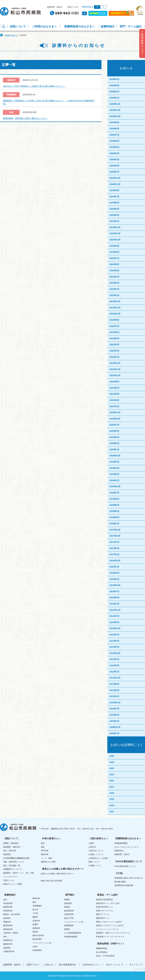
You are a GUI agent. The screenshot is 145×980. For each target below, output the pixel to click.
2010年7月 (114, 709)
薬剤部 (67, 907)
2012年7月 (114, 659)
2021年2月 (114, 400)
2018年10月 (115, 486)
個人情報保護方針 (67, 965)
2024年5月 (114, 209)
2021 (112, 787)
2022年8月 (114, 320)
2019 (112, 799)
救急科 (35, 932)
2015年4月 (114, 598)
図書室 (67, 929)
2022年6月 (114, 332)
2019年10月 (115, 456)
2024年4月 (114, 215)
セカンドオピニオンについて (127, 847)
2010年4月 (114, 715)
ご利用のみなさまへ (44, 26)
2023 (112, 774)
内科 (5, 900)
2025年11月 (115, 110)
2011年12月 (115, 678)
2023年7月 (114, 258)
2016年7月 (114, 567)
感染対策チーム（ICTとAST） (109, 903)
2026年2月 (114, 92)
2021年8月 (114, 382)
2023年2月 (114, 289)
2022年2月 (114, 351)
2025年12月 (115, 104)
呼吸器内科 (8, 911)
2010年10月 (115, 703)
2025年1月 (114, 172)
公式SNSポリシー (91, 965)
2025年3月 (114, 159)
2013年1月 (114, 647)
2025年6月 (114, 141)
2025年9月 (114, 122)
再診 (43, 847)
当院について (18, 26)
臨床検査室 (69, 911)
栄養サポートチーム (104, 911)
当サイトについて (115, 965)
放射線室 (68, 903)
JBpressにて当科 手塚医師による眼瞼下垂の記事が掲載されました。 (34, 86)
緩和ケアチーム (103, 914)
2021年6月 (114, 388)
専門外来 (45, 851)
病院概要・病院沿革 (12, 847)
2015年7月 (114, 591)
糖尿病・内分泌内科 (12, 914)
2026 (112, 756)
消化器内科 (8, 903)
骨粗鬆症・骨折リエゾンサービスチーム (113, 933)
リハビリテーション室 (74, 922)
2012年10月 (115, 653)
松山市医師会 (102, 952)
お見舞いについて (96, 854)
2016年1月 (114, 579)
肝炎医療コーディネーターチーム (110, 937)
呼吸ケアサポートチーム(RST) (109, 922)
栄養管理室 (69, 914)
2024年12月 (115, 178)
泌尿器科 (7, 948)
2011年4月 (114, 690)
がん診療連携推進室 (73, 933)
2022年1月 (114, 357)
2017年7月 (114, 542)
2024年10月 (115, 184)
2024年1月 (114, 221)
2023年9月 (114, 246)
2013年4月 (114, 641)
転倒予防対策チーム (104, 907)
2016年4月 (114, 573)
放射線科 (36, 928)
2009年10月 (115, 727)
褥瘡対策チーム (103, 918)
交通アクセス (73, 7)
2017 (112, 812)
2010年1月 (114, 721)
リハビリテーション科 (42, 943)
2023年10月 (115, 240)
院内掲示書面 (120, 882)
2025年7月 (114, 135)
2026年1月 (114, 98)
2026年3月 (114, 85)
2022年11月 (115, 308)
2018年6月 (114, 499)
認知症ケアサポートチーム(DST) (110, 925)
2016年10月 (115, 561)
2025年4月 (114, 153)
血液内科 (7, 918)
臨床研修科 (37, 939)
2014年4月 (114, 622)
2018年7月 (114, 493)
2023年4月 (114, 277)
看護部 (67, 900)
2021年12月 (115, 363)
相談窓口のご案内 (48, 862)
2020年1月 (114, 450)
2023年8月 (114, 252)
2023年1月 (114, 295)
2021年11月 (115, 369)
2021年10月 (115, 375)
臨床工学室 (69, 918)
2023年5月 (114, 271)
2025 (112, 762)
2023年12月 (115, 227)
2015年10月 (115, 585)
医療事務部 (69, 925)
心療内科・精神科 (11, 933)
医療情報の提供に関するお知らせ (129, 878)
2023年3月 (114, 283)
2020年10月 (115, 419)
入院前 (91, 843)
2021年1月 (114, 406)
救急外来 (45, 854)
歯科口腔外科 (38, 935)
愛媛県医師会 (102, 948)
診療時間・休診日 (55, 7)
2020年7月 (114, 425)
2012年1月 (114, 672)
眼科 (34, 902)
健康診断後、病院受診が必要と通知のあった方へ (25, 118)
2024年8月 (114, 190)
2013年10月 (115, 628)
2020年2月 (114, 443)
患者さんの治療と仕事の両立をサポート (58, 874)
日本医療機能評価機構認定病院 (16, 858)
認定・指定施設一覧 (12, 866)
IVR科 (35, 947)
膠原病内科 (8, 925)
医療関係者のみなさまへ (80, 26)
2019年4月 (114, 468)
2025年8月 (114, 129)
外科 (5, 937)
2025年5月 (114, 147)
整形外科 (36, 898)
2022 (112, 781)
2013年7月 (114, 635)
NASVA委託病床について (125, 866)
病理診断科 (37, 950)
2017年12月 (115, 530)
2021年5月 (114, 394)
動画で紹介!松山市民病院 (52, 881)
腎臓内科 (7, 922)
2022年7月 (114, 326)
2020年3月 (114, 437)
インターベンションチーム (107, 929)
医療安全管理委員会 (104, 900)
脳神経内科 (8, 929)
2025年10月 (115, 116)
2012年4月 (114, 665)
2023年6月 (114, 264)
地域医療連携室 (121, 843)
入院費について (95, 866)
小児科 (35, 913)
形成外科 (36, 921)
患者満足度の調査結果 (124, 885)
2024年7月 (114, 197)
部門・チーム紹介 (131, 26)
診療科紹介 (108, 26)
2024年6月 (114, 203)
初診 (43, 843)
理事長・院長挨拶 (11, 843)
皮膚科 (35, 924)
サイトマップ (136, 965)
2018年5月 (114, 505)
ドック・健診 (47, 858)
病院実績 (7, 854)
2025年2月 (114, 166)
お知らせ (49, 965)
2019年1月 (114, 480)
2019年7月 (114, 462)
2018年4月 (114, 511)
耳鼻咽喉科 (37, 906)
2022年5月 (114, 338)
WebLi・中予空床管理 (105, 956)
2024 (112, 768)
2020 (112, 793)
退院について (94, 862)
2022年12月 (115, 301)
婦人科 (35, 910)
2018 (112, 805)
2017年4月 (114, 548)
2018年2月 (114, 517)
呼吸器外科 (8, 940)
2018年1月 (114, 524)
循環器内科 (8, 907)
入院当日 (92, 847)
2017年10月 (115, 536)
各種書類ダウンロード (13, 869)
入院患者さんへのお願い (99, 858)
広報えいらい (9, 880)
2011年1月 (114, 696)
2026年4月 (114, 79)
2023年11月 (115, 233)
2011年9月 (114, 684)
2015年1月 (114, 604)
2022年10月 (115, 314)
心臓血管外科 (9, 951)
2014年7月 (114, 616)
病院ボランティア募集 (13, 884)
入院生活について (96, 851)
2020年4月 (114, 431)
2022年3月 (114, 345)
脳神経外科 (8, 944)
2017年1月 (114, 554)
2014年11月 (115, 610)
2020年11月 (115, 412)
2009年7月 (114, 733)
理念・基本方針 (10, 851)
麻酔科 (35, 917)
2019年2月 (114, 474)
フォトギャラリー (11, 877)
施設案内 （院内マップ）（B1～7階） (19, 873)
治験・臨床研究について (14, 862)
